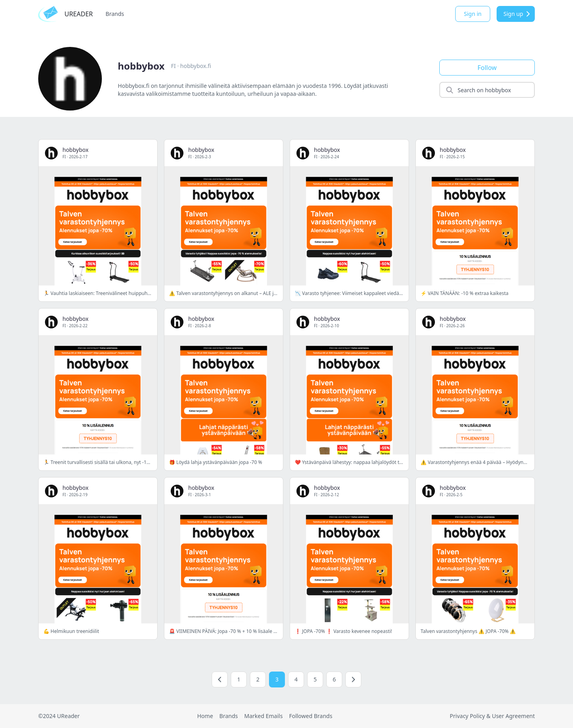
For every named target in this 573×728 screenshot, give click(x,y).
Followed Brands (311, 716)
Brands (115, 14)
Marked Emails (264, 716)
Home (205, 716)
